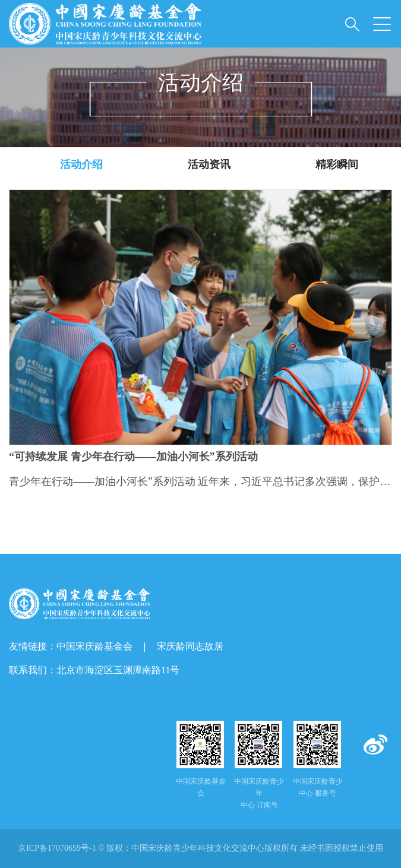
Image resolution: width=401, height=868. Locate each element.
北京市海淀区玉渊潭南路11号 (118, 670)
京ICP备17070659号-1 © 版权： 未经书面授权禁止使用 (200, 848)
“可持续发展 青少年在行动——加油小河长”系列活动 (133, 457)
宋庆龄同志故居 (190, 646)
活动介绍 (81, 164)
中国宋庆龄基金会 (94, 646)
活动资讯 (209, 164)
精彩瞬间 (337, 164)
